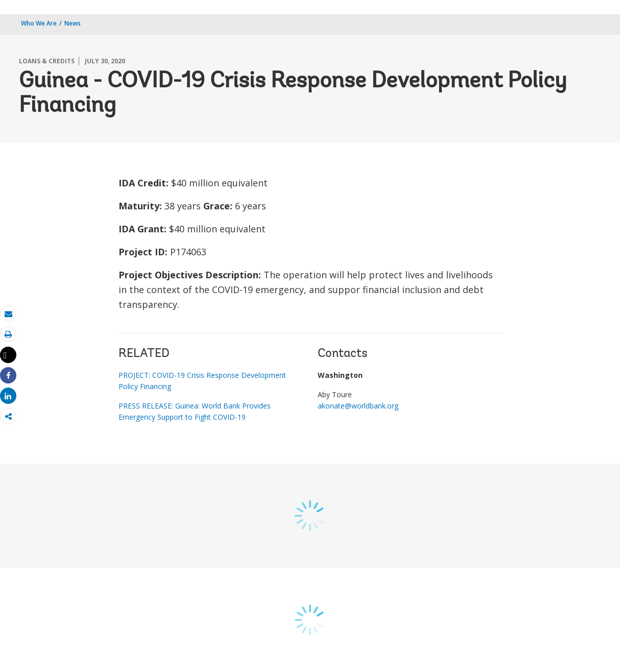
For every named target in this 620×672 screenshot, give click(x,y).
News (73, 23)
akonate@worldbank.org (358, 406)
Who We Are (39, 23)
